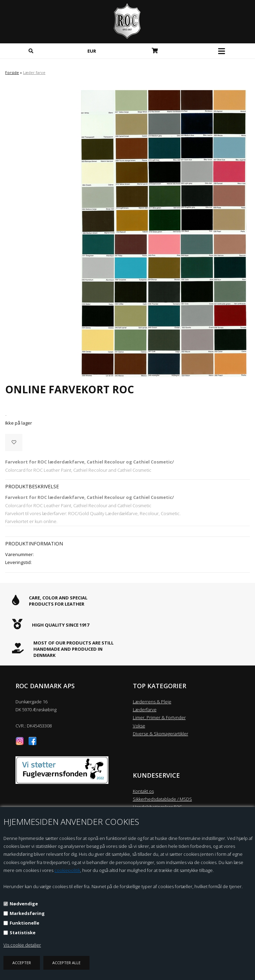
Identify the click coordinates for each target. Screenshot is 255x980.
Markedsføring (27, 913)
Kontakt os (143, 791)
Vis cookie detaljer (22, 945)
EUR (92, 51)
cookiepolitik (67, 870)
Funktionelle (24, 923)
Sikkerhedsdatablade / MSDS (162, 799)
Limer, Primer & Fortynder (159, 717)
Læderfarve (145, 710)
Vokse (139, 726)
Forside (12, 72)
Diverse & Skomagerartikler (161, 734)
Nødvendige (24, 904)
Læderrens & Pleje (152, 702)
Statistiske (23, 933)
